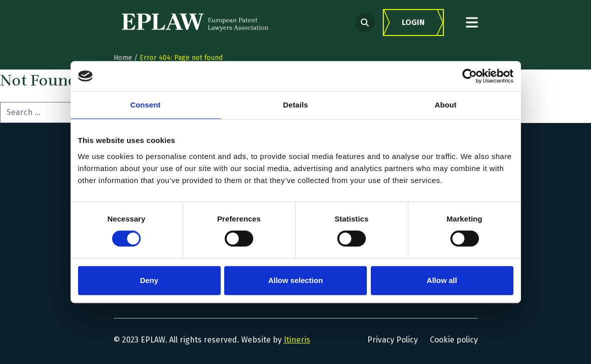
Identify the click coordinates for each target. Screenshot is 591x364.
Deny (149, 280)
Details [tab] (296, 105)
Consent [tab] (145, 105)
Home (123, 58)
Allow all (442, 280)
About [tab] (446, 105)
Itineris (297, 340)
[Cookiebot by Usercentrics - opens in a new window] (470, 76)
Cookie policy (454, 340)
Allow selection (295, 280)
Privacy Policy (393, 340)
